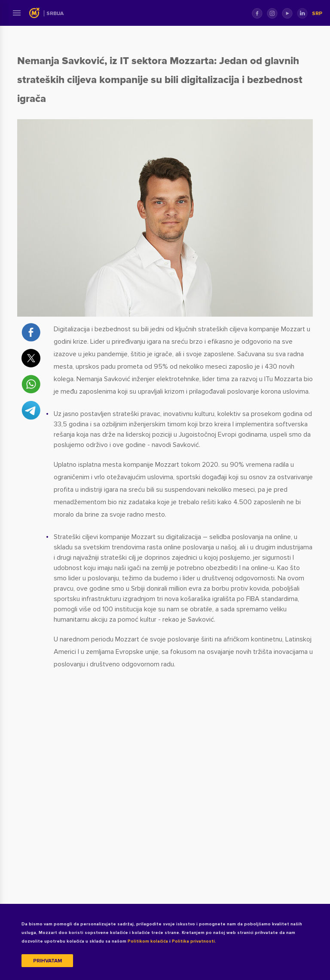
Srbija (55, 14)
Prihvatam (47, 961)
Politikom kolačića (148, 941)
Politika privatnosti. (194, 941)
